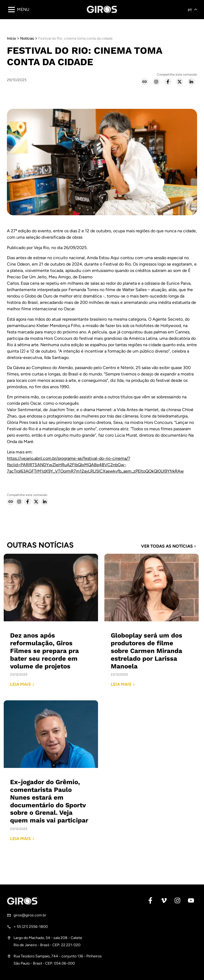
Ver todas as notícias (169, 546)
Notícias (27, 38)
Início (11, 38)
